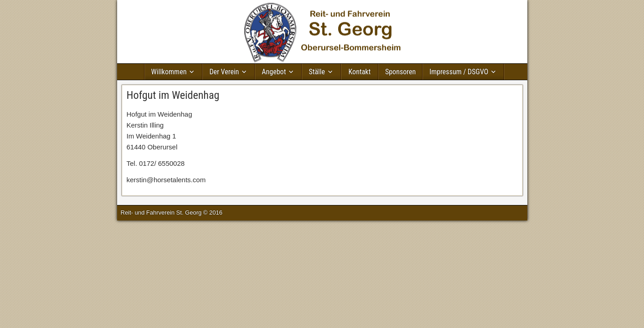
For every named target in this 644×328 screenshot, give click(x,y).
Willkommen (169, 72)
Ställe (317, 72)
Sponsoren (400, 72)
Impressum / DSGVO (459, 72)
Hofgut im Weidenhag (173, 95)
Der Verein (224, 72)
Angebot (274, 72)
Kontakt (360, 72)
